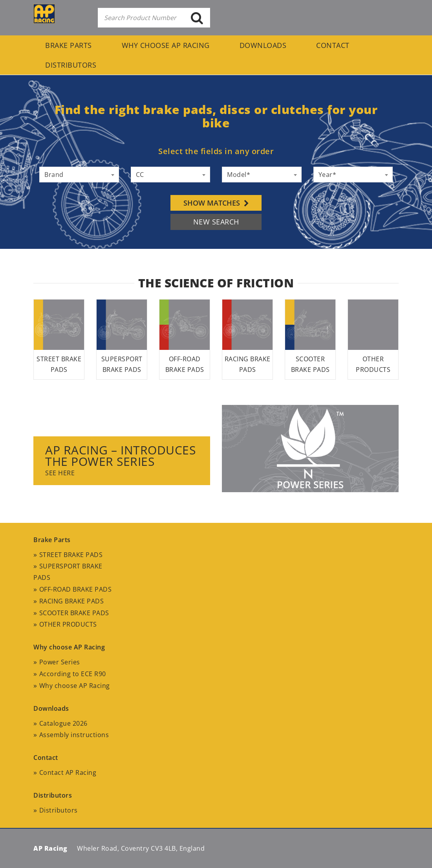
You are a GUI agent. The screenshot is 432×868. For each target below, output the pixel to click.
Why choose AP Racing (166, 45)
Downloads (263, 45)
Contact (333, 45)
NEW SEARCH (216, 222)
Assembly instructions (74, 735)
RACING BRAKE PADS (72, 601)
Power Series (60, 662)
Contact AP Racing (68, 772)
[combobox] (79, 175)
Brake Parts (69, 45)
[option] (216, 464)
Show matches (216, 203)
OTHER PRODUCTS (68, 624)
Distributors (71, 65)
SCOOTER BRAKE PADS (74, 613)
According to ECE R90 (73, 674)
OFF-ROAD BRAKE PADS (76, 589)
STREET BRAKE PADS (71, 555)
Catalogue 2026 (63, 723)
